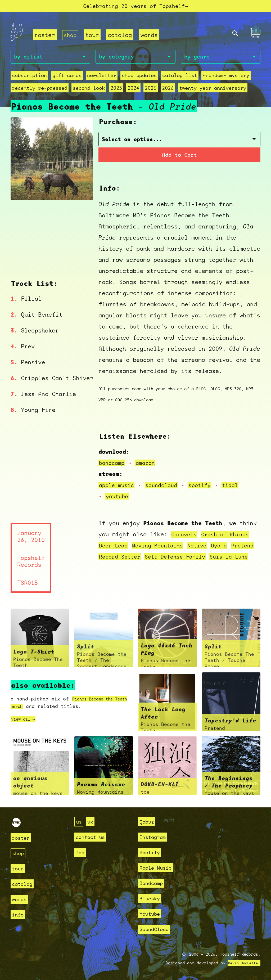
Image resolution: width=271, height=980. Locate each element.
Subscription (29, 78)
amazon (148, 465)
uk (92, 822)
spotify (206, 487)
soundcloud (165, 487)
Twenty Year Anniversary (213, 90)
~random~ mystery (226, 78)
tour (93, 36)
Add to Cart (180, 156)
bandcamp (113, 465)
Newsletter (102, 78)
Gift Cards (67, 78)
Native (204, 547)
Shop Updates (139, 78)
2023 (116, 90)
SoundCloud (157, 929)
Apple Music (158, 868)
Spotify (152, 852)
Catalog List (180, 78)
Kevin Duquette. (242, 963)
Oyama (228, 547)
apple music (118, 487)
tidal (238, 487)
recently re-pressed (40, 90)
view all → (26, 721)
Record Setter (150, 558)
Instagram (155, 837)
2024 (133, 90)
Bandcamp (153, 883)
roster (45, 36)
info (19, 914)
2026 (168, 90)
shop (71, 36)
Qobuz (148, 822)
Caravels (185, 536)
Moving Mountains (162, 547)
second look (89, 90)
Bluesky (152, 898)
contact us (93, 837)
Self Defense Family (209, 558)
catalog (121, 36)
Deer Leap (114, 547)
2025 (151, 90)
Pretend (111, 558)
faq (81, 852)
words (150, 36)
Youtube (152, 914)
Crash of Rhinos (229, 536)
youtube (118, 498)
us (79, 822)
